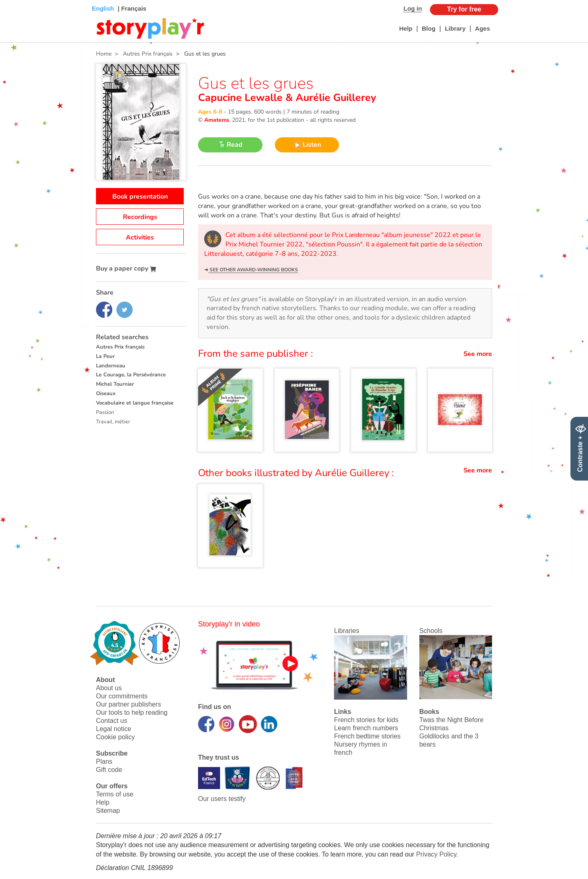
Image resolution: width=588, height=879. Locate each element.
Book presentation (140, 197)
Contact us (111, 721)
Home (104, 54)
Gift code (109, 770)
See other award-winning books (253, 270)
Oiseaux (106, 394)
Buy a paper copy (126, 268)
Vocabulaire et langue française (135, 403)
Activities (140, 237)
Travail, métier (113, 422)
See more (478, 354)
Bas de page (17, 0)
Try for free (464, 9)
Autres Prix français (120, 347)
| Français (131, 8)
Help (406, 28)
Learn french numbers (366, 728)
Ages (482, 28)
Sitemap (108, 811)
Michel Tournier (115, 384)
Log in (413, 8)
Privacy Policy (436, 854)
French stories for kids (366, 720)
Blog (429, 28)
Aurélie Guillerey (334, 98)
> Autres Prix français (142, 54)
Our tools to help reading (132, 712)
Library (455, 28)
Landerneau (111, 366)
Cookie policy (115, 737)
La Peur (105, 356)
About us (109, 688)
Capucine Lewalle (242, 98)
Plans (104, 762)
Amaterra (217, 120)
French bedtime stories (367, 736)
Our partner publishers (128, 704)
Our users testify (222, 799)
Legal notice (114, 729)
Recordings (140, 217)
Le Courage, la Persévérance (131, 375)
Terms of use (115, 794)
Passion (105, 412)
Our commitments (122, 696)
